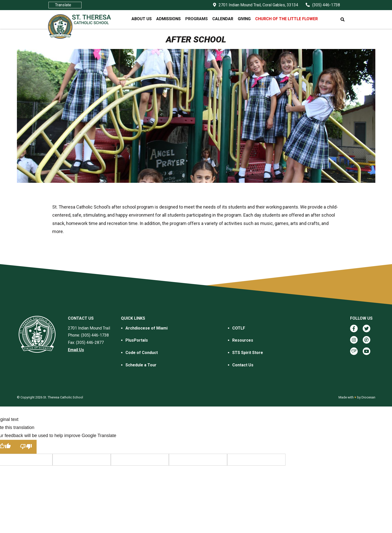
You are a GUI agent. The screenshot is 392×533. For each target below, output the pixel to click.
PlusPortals (137, 340)
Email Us (76, 350)
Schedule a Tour (141, 365)
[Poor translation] (26, 447)
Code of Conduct (142, 353)
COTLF (239, 328)
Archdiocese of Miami (147, 328)
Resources (243, 340)
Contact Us (243, 365)
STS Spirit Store (248, 353)
